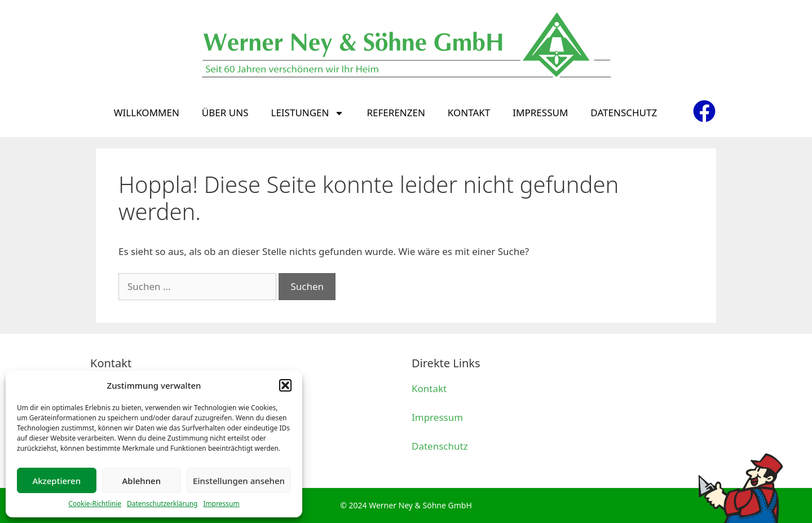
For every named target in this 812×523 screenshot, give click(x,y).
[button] (285, 385)
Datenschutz (624, 113)
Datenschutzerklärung (162, 504)
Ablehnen (142, 481)
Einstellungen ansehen (239, 481)
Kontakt (469, 113)
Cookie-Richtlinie (95, 504)
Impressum (221, 504)
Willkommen (147, 113)
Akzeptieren (56, 481)
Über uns (225, 113)
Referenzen (396, 113)
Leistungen (307, 113)
